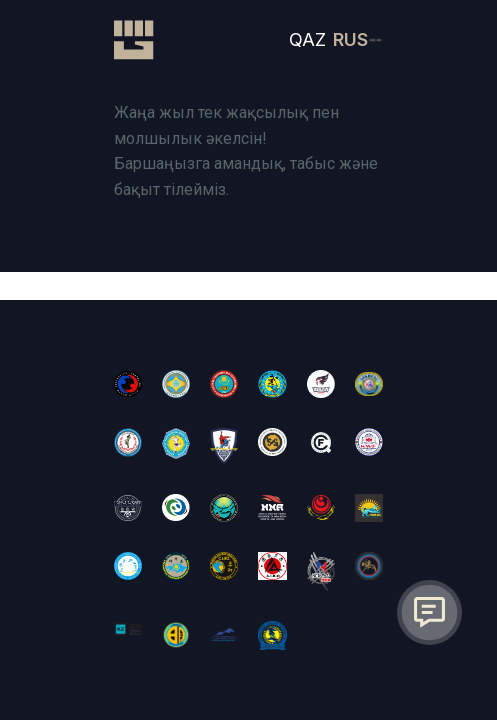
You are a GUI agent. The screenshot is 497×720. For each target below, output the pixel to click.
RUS (350, 39)
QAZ (307, 39)
